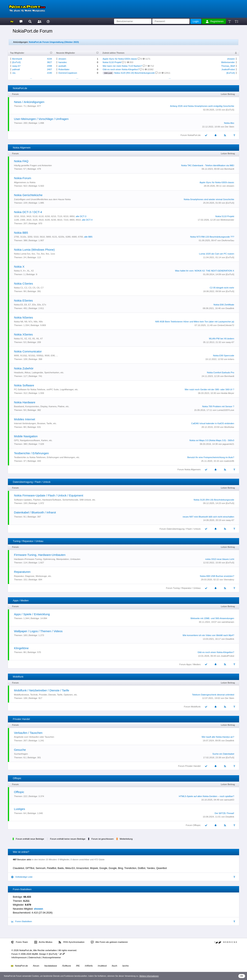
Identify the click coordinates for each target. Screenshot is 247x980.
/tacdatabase (51, 966)
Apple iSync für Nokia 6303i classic (120, 59)
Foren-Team (19, 942)
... (31, 78)
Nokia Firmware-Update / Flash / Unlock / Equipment (49, 495)
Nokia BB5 (21, 233)
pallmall (16, 69)
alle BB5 (88, 237)
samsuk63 (229, 800)
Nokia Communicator (28, 351)
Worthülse (229, 427)
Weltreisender (228, 62)
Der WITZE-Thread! (224, 813)
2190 (49, 73)
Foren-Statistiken (22, 921)
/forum (36, 966)
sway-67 (16, 66)
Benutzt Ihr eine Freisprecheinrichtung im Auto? (211, 457)
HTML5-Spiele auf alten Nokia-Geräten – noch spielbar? (207, 796)
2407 (49, 69)
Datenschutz (35, 957)
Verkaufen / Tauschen (28, 733)
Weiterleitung (126, 839)
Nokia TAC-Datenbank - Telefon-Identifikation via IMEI (208, 165)
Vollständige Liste (22, 877)
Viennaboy (229, 580)
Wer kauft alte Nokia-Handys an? (218, 737)
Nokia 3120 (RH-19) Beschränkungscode (134, 73)
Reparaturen (22, 572)
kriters (231, 359)
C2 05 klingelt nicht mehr (222, 288)
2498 (49, 66)
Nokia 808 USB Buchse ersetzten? (217, 576)
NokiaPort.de (19, 966)
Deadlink (230, 308)
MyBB (35, 954)
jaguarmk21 (228, 444)
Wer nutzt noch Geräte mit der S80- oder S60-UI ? (209, 389)
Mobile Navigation (26, 436)
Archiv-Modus (43, 942)
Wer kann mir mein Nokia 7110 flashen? (122, 66)
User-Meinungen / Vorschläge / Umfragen (41, 119)
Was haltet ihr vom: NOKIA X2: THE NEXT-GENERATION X (205, 271)
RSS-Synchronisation (71, 942)
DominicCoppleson (68, 73)
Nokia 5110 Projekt (112, 62)
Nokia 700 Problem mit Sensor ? (218, 406)
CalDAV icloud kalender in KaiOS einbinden (213, 423)
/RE (78, 966)
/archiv (125, 966)
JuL (14, 73)
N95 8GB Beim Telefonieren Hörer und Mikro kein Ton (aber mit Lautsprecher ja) (195, 322)
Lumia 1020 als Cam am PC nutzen (217, 254)
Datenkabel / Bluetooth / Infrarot (35, 512)
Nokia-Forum (23, 178)
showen (62, 59)
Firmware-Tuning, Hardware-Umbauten (40, 555)
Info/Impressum (19, 957)
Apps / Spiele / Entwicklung (32, 614)
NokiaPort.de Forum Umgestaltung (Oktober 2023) (54, 42)
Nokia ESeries (23, 300)
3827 (49, 62)
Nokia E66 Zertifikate (224, 305)
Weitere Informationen (149, 976)
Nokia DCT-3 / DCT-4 (28, 212)
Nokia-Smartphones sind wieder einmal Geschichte (209, 199)
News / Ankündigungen (29, 102)
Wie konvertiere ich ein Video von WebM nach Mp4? (208, 635)
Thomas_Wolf (228, 66)
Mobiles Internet (25, 419)
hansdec (63, 62)
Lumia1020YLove (226, 410)
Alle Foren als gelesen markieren (109, 942)
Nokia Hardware (25, 402)
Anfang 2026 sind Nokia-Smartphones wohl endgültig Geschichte (202, 106)
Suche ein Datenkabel (223, 754)
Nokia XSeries (23, 334)
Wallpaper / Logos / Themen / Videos (38, 631)
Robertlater (64, 69)
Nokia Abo (229, 123)
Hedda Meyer (227, 393)
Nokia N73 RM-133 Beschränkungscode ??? (212, 237)
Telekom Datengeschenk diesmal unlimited (213, 695)
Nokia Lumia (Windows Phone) (34, 250)
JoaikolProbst (228, 69)
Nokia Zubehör (24, 368)
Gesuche (20, 750)
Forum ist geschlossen (103, 839)
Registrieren (215, 21)
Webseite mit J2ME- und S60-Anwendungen (212, 618)
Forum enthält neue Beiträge (30, 839)
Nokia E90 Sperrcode (224, 356)
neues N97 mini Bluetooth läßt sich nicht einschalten (208, 517)
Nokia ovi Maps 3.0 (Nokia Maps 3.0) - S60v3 (212, 440)
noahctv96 (229, 461)
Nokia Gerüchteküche (28, 195)
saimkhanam (228, 622)
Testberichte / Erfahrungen (31, 453)
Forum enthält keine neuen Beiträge (68, 839)
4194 (49, 59)
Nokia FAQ (21, 161)
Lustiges (20, 809)
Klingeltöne (21, 648)
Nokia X (19, 267)
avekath (62, 66)
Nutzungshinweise (52, 957)
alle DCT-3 (81, 216)
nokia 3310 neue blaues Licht (220, 559)
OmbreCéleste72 (226, 325)
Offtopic (19, 792)
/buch (114, 966)
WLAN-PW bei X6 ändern (222, 339)
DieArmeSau (228, 240)
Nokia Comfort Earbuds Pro (221, 372)
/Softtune (67, 966)
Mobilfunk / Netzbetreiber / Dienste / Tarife (42, 690)
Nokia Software (24, 385)
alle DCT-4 (87, 220)
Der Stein (229, 127)
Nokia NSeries (24, 317)
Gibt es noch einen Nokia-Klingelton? (121, 69)
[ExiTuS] (16, 62)
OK (242, 976)
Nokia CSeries (24, 284)
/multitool (102, 966)
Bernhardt (17, 59)
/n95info (89, 966)
